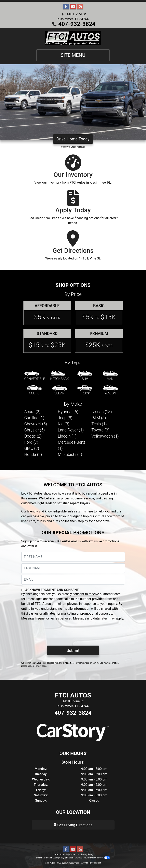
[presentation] (52, 634)
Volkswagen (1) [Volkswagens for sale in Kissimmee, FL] (105, 436)
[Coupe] (34, 390)
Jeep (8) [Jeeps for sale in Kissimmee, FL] (65, 418)
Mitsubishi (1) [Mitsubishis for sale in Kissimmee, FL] (70, 454)
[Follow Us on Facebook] (66, 7)
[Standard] (47, 341)
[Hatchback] (59, 376)
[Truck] (85, 390)
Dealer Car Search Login (47, 858)
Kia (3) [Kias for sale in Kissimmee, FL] (64, 424)
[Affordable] (47, 313)
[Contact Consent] (23, 590)
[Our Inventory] (73, 171)
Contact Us (74, 854)
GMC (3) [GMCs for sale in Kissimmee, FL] (32, 448)
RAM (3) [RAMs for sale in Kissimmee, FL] (99, 418)
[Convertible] (35, 376)
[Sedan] (59, 390)
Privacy (38, 666)
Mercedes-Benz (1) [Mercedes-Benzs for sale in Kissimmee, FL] (72, 445)
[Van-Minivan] (110, 376)
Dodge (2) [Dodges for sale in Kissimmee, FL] (33, 436)
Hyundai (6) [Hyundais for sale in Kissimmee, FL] (68, 412)
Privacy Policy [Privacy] (87, 854)
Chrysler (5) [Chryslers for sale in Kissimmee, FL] (35, 430)
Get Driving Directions (73, 825)
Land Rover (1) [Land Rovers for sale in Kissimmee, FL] (71, 430)
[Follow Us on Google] (80, 7)
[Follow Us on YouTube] (73, 7)
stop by (83, 521)
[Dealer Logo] (73, 38)
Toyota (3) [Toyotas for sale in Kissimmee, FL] (100, 430)
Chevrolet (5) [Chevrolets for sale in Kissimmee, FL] (36, 424)
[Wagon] (110, 390)
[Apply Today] (73, 209)
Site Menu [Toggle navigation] (73, 55)
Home (55, 854)
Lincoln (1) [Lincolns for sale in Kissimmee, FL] (67, 436)
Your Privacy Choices (97, 858)
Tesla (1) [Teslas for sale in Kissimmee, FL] (99, 424)
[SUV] (85, 376)
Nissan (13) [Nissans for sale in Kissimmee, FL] (102, 412)
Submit (73, 650)
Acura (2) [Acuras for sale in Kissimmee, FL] (32, 412)
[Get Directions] (73, 247)
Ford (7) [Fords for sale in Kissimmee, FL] (31, 442)
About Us (64, 854)
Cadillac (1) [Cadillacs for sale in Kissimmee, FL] (34, 418)
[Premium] (99, 341)
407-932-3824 (77, 24)
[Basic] (99, 313)
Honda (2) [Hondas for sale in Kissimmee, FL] (33, 454)
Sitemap (78, 858)
